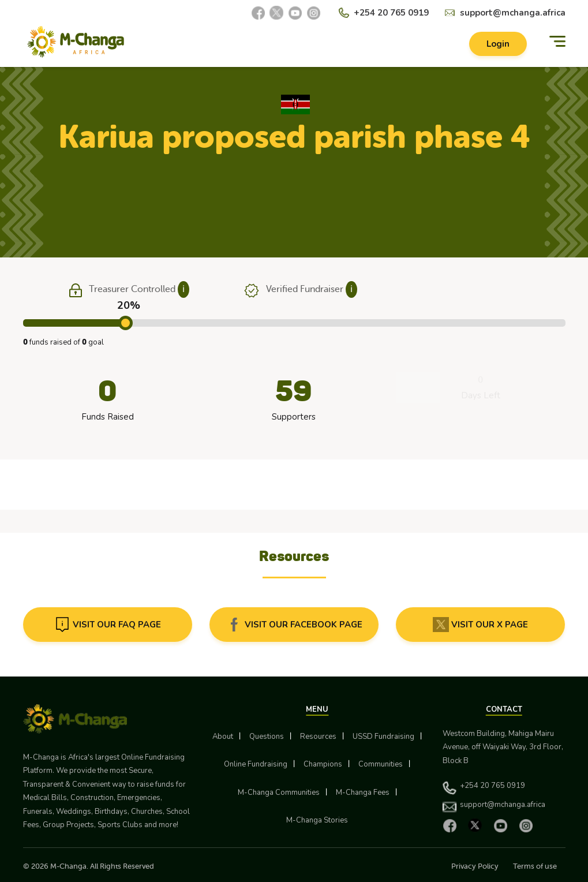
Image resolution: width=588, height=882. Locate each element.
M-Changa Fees (363, 793)
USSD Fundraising (383, 737)
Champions (323, 764)
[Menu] (557, 42)
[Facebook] (258, 13)
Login (498, 44)
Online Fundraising (256, 764)
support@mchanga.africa (513, 13)
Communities (381, 764)
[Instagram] (313, 13)
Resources (318, 737)
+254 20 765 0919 (391, 13)
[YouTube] (295, 13)
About (223, 737)
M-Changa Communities (279, 793)
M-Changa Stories (317, 820)
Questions (267, 737)
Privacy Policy (475, 866)
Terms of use (535, 866)
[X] (276, 13)
